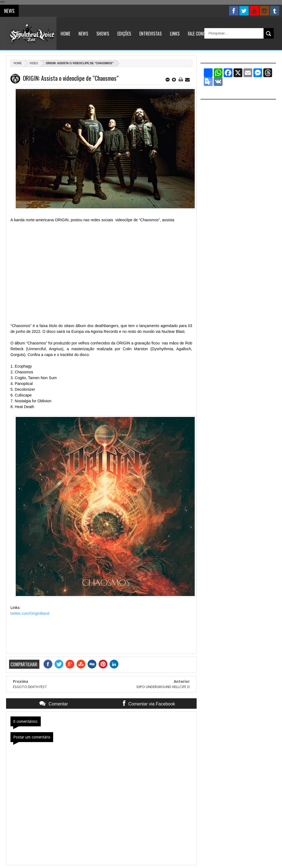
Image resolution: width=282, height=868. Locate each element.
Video (34, 63)
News (83, 34)
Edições (124, 34)
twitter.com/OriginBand (30, 613)
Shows (103, 34)
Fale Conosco (200, 34)
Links (175, 34)
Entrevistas (151, 34)
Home (65, 34)
